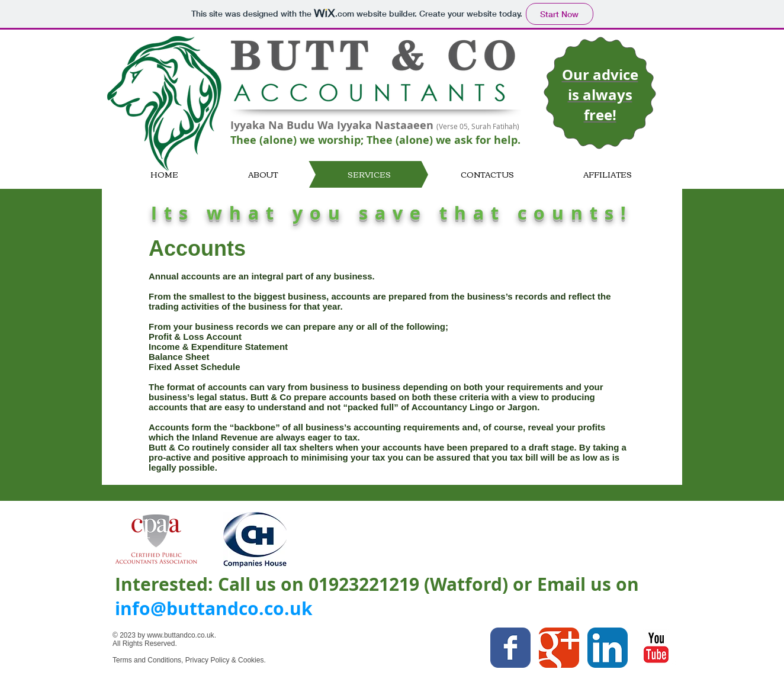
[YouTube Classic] (656, 648)
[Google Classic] (559, 648)
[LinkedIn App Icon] (608, 648)
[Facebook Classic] (510, 648)
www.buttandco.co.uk (180, 635)
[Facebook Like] (432, 668)
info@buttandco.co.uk (214, 608)
